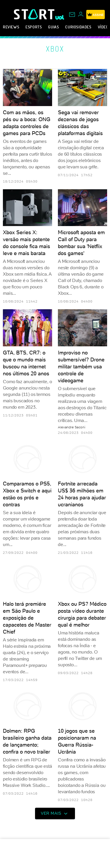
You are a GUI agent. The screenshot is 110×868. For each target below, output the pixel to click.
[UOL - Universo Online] (60, 17)
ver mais (55, 814)
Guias (53, 27)
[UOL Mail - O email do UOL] (72, 14)
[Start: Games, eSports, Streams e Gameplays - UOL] (35, 14)
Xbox (55, 49)
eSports (34, 27)
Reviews (11, 27)
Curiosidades (78, 27)
